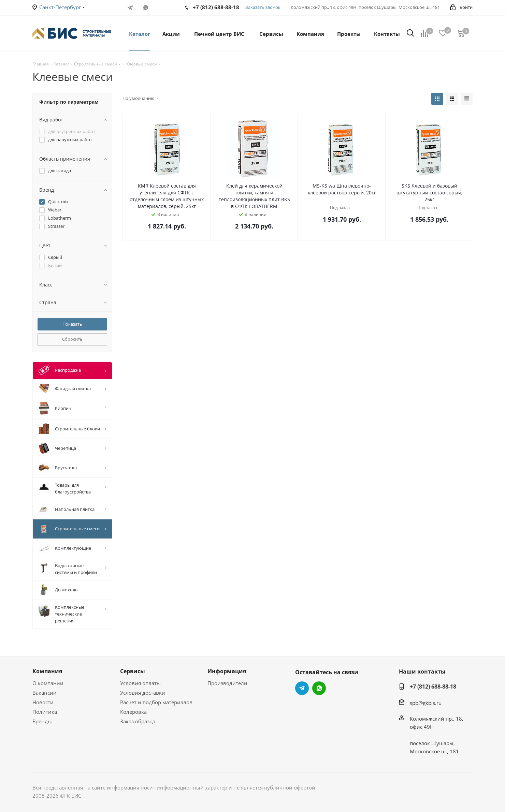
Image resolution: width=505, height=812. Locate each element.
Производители (227, 683)
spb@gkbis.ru (426, 703)
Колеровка (133, 712)
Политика (45, 712)
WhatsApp (146, 8)
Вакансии (45, 693)
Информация (227, 671)
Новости (43, 702)
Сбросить (72, 339)
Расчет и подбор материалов (156, 702)
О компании (48, 683)
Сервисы (133, 671)
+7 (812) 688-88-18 (433, 686)
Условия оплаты (140, 683)
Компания (47, 671)
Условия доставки (143, 693)
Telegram (130, 8)
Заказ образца (138, 721)
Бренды (42, 721)
